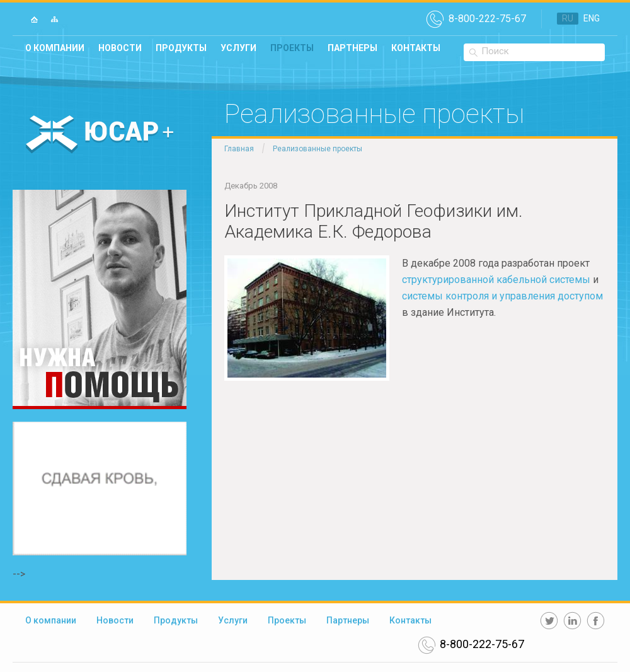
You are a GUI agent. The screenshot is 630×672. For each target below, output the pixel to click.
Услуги (238, 48)
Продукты (181, 48)
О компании (55, 48)
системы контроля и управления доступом (502, 296)
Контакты (416, 48)
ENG (592, 18)
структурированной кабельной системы (496, 280)
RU (568, 18)
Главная (239, 149)
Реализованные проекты (318, 149)
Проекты (292, 48)
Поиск (495, 51)
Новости (120, 48)
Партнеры (352, 48)
